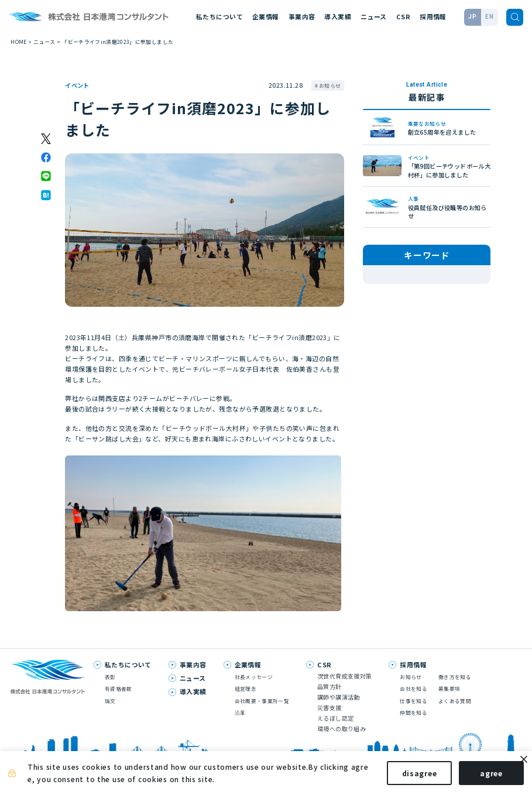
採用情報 (433, 16)
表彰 (381, 288)
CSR (403, 16)
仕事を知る (413, 701)
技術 (427, 275)
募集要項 (449, 689)
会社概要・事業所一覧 (262, 701)
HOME (18, 42)
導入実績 (338, 16)
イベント (77, 85)
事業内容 (302, 16)
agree (481, 777)
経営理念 (246, 689)
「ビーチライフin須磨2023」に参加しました (118, 42)
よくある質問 (455, 701)
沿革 (240, 713)
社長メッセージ (254, 677)
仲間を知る (413, 713)
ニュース (374, 16)
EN (489, 17)
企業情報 (266, 16)
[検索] (515, 17)
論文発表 (457, 275)
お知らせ (330, 86)
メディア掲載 (392, 275)
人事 (406, 288)
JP (472, 17)
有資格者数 (119, 689)
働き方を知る (455, 677)
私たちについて (219, 16)
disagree (409, 777)
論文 (110, 701)
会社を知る (413, 689)
